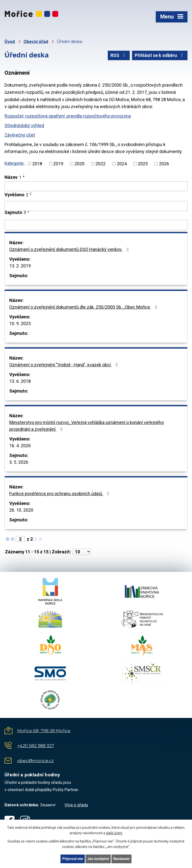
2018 (37, 164)
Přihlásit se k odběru (160, 55)
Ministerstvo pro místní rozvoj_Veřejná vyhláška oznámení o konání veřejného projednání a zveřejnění (86, 426)
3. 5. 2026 (19, 462)
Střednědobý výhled (24, 125)
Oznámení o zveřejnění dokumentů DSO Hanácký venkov (70, 249)
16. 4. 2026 (20, 446)
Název (13, 177)
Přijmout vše (73, 859)
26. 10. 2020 (21, 510)
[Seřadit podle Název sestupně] (24, 177)
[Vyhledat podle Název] (96, 186)
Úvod (10, 41)
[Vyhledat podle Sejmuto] (96, 225)
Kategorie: (14, 163)
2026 (164, 164)
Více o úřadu (76, 805)
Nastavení (121, 859)
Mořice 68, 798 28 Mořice (44, 731)
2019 (58, 164)
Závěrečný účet (20, 135)
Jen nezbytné (98, 859)
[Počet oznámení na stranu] (82, 552)
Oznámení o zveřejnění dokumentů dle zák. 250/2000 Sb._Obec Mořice (84, 307)
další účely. (114, 833)
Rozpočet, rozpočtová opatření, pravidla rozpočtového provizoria (68, 116)
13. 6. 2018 (20, 381)
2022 (100, 164)
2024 (122, 164)
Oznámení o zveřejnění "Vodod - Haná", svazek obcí (64, 365)
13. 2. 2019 (20, 266)
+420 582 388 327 (36, 746)
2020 (79, 164)
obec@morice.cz (35, 761)
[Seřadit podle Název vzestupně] (24, 175)
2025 (143, 164)
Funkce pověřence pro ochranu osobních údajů (60, 494)
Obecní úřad (36, 41)
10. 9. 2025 (20, 324)
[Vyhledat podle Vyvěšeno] (96, 206)
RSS (119, 55)
